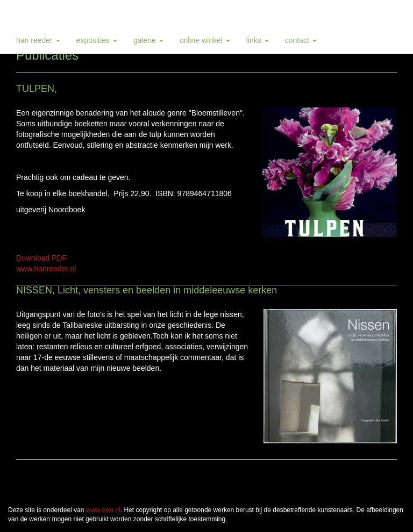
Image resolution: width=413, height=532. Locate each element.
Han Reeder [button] (38, 40)
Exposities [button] (97, 40)
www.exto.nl (103, 510)
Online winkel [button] (205, 40)
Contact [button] (301, 40)
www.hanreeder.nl (46, 269)
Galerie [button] (148, 40)
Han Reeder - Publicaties (62, 13)
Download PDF (41, 258)
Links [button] (258, 40)
